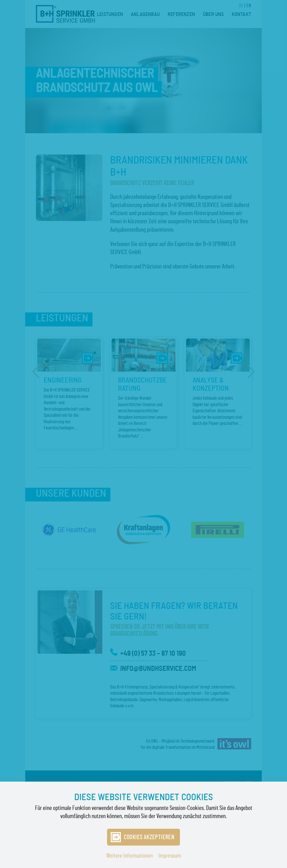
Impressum (170, 856)
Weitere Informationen (129, 856)
